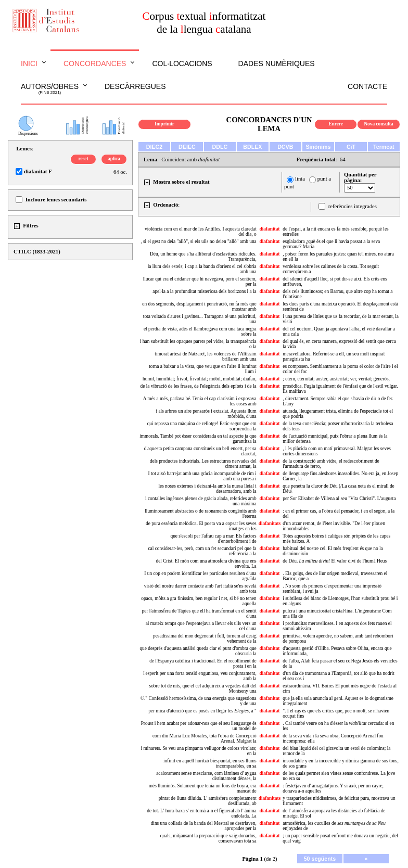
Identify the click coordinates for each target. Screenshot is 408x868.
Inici (29, 63)
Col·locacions (182, 63)
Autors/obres (50, 89)
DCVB (285, 147)
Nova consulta (378, 124)
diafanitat (270, 229)
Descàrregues (135, 86)
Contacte (367, 86)
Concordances (95, 63)
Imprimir (164, 124)
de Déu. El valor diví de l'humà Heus (335, 561)
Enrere (336, 124)
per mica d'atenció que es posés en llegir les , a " (202, 711)
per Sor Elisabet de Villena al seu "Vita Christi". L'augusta (339, 499)
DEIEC (187, 147)
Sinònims (318, 147)
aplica (114, 159)
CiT (351, 147)
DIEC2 (154, 147)
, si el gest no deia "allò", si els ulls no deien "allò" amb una (198, 241)
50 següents (320, 859)
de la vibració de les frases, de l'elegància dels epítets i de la (199, 386)
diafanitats (270, 524)
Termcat (384, 147)
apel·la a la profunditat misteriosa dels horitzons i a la (204, 291)
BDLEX (252, 147)
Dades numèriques (277, 63)
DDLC (220, 147)
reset (84, 159)
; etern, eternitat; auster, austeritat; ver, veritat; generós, (336, 379)
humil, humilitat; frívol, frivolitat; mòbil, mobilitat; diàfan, (200, 379)
